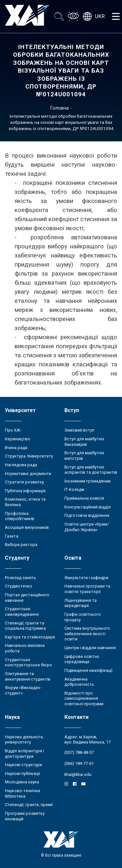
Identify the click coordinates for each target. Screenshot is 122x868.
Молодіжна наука (22, 782)
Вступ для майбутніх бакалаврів (84, 442)
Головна (60, 108)
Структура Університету (29, 456)
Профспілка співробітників (20, 516)
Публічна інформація (25, 491)
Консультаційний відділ (88, 507)
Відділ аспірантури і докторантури (24, 754)
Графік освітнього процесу (83, 617)
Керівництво (18, 439)
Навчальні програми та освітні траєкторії (87, 589)
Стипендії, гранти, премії (29, 805)
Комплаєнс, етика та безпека (25, 502)
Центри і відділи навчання (90, 648)
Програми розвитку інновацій (25, 816)
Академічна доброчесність (79, 682)
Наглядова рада (21, 465)
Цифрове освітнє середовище (82, 659)
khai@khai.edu (78, 774)
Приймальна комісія (84, 498)
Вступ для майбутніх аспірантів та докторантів (91, 470)
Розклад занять (20, 578)
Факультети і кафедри (86, 578)
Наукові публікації (22, 773)
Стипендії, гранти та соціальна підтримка (25, 626)
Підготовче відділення (87, 515)
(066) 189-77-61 (79, 763)
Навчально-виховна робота (25, 648)
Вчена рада (16, 448)
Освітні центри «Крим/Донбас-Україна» (87, 527)
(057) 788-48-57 (79, 752)
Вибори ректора (21, 545)
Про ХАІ (13, 430)
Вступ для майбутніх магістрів (84, 456)
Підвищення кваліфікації (88, 670)
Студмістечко (19, 586)
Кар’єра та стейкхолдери (30, 637)
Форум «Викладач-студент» (23, 690)
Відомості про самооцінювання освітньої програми (84, 698)
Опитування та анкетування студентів (28, 676)
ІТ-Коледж (74, 489)
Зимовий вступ (79, 430)
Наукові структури (23, 765)
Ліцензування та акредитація (81, 603)
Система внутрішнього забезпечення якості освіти (87, 634)
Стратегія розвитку (24, 482)
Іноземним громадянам (88, 481)
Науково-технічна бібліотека (22, 793)
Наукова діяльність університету (24, 740)
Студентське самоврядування (22, 612)
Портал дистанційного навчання (27, 598)
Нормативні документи (28, 474)
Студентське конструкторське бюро (28, 662)
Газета (12, 536)
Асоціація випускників (27, 527)
